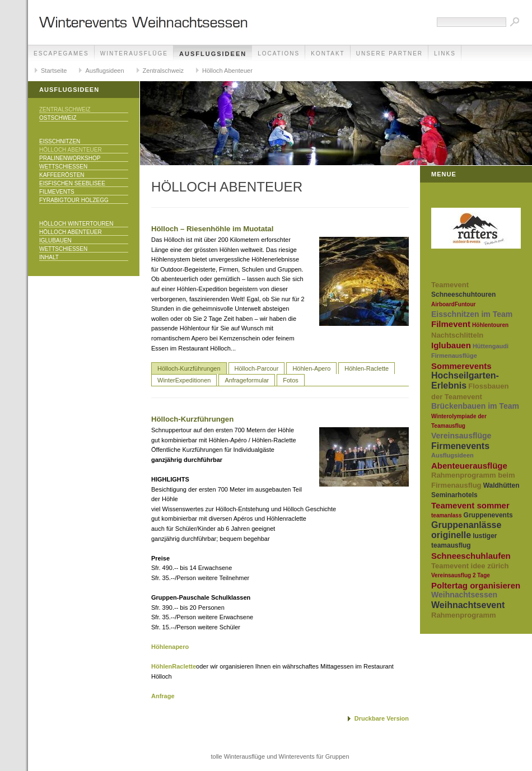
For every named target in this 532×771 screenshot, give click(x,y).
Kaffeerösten (62, 175)
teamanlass (446, 515)
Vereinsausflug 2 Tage (461, 575)
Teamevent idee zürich (470, 566)
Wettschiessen (63, 167)
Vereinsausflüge (461, 436)
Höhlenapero (170, 647)
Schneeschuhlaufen (471, 556)
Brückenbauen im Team (475, 406)
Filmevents (57, 192)
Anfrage (163, 696)
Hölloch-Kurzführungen (189, 368)
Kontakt (328, 53)
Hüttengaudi (491, 346)
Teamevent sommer (470, 505)
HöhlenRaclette (174, 666)
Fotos (291, 380)
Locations (279, 53)
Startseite (54, 71)
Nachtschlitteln (457, 335)
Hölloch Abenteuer (227, 71)
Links (445, 53)
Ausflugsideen (213, 54)
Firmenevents (460, 446)
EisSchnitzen (60, 141)
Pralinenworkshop (70, 158)
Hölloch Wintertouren (76, 224)
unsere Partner (389, 53)
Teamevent (450, 285)
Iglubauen (55, 240)
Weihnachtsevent (468, 605)
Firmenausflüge (454, 356)
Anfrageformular (247, 380)
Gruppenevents (488, 515)
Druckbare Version (382, 718)
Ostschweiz (58, 118)
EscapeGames (61, 53)
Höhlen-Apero (311, 368)
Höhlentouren (490, 325)
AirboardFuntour (453, 304)
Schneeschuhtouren (463, 295)
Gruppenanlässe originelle (466, 530)
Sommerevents (461, 366)
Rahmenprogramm (464, 615)
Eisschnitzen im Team (472, 314)
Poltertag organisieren (476, 585)
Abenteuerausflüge (469, 466)
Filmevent (451, 324)
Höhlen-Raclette (367, 368)
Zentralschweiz (163, 71)
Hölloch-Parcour (257, 368)
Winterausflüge (134, 53)
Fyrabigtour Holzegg (74, 200)
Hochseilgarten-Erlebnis (465, 380)
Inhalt (49, 257)
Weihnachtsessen (464, 595)
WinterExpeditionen (184, 380)
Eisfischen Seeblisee (72, 183)
